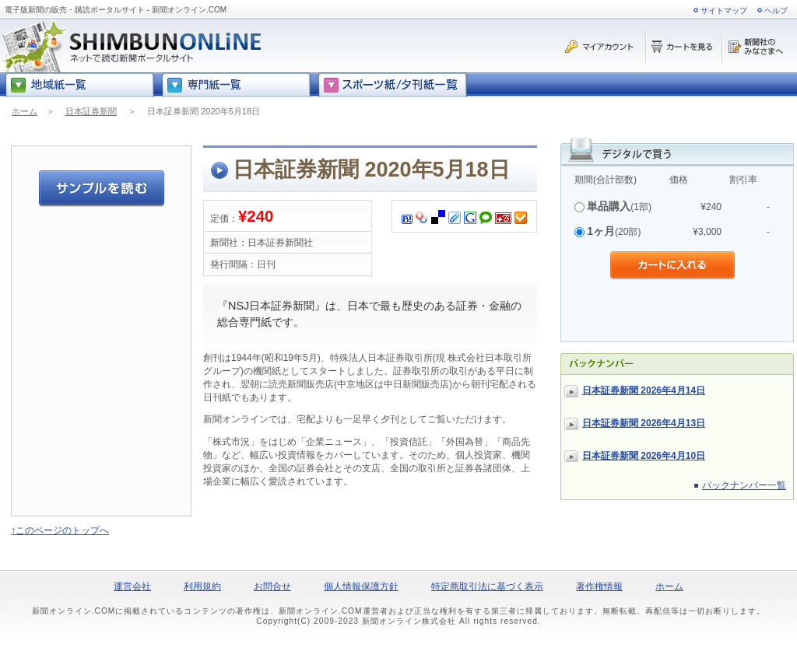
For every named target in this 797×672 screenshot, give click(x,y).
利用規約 (202, 586)
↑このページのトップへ (60, 530)
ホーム (25, 111)
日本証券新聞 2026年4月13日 (644, 423)
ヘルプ (776, 10)
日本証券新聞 (91, 111)
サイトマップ (724, 10)
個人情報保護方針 (361, 586)
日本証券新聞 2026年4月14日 (644, 390)
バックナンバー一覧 (744, 485)
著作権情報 (599, 586)
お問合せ (272, 586)
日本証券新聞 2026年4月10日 (644, 456)
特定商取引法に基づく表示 (487, 586)
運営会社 (132, 586)
